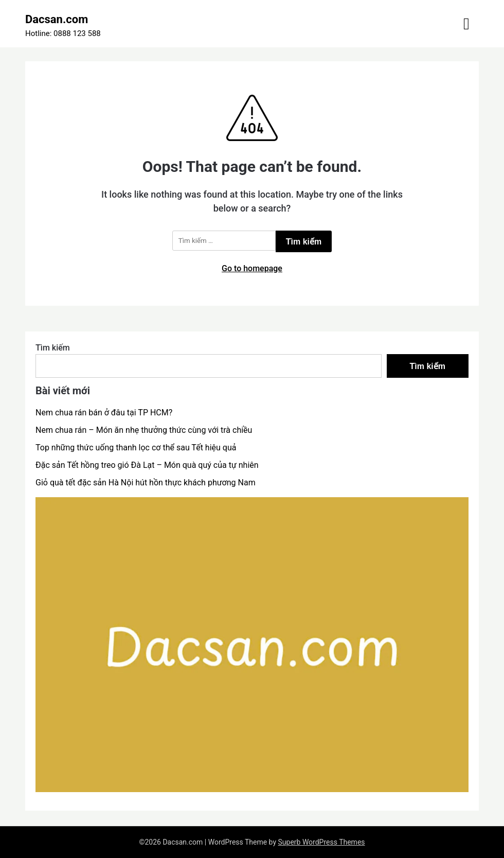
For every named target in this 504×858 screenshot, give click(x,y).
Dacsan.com (57, 19)
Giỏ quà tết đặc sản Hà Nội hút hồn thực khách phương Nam (146, 483)
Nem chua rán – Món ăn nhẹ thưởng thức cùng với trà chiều (144, 430)
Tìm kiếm (53, 348)
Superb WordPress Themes (322, 842)
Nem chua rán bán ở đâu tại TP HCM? (104, 413)
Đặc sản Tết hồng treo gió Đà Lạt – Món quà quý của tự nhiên (147, 465)
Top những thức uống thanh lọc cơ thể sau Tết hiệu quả (136, 448)
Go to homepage (252, 268)
